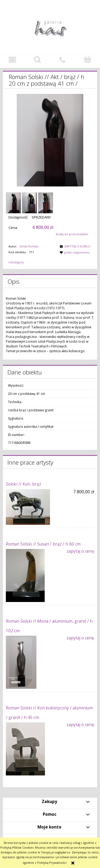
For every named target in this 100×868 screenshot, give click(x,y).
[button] (12, 60)
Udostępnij (16, 262)
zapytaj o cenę (80, 551)
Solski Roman (29, 246)
